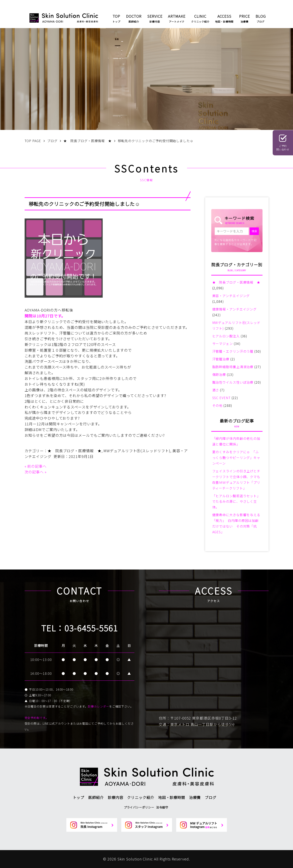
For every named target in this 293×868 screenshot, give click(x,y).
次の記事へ (34, 472)
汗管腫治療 (221, 359)
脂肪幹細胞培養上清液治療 (233, 367)
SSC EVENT (221, 398)
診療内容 (115, 797)
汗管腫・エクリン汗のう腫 (233, 351)
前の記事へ (37, 466)
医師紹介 (96, 797)
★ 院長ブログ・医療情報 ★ (75, 451)
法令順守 (162, 807)
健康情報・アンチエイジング (235, 309)
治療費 (195, 797)
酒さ (216, 390)
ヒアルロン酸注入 (226, 336)
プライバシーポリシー (139, 807)
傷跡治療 (219, 374)
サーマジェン (223, 343)
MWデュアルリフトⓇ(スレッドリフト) (137, 451)
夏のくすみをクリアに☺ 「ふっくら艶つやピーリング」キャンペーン (236, 458)
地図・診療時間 (172, 797)
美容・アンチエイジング (231, 296)
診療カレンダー (98, 706)
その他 (217, 405)
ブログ (211, 797)
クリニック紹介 (141, 797)
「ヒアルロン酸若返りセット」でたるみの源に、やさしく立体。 (236, 501)
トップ (79, 797)
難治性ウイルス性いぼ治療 (233, 382)
